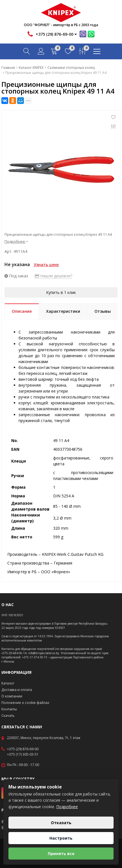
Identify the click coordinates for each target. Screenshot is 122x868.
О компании (12, 696)
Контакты (9, 709)
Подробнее (16, 241)
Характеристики (63, 311)
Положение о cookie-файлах (25, 703)
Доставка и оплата (17, 690)
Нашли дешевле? (54, 276)
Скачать (8, 716)
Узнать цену (46, 265)
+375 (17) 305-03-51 (23, 754)
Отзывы (103, 311)
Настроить (61, 838)
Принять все (61, 854)
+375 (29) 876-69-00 (23, 749)
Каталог (8, 683)
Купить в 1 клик (61, 292)
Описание (22, 311)
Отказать (61, 823)
